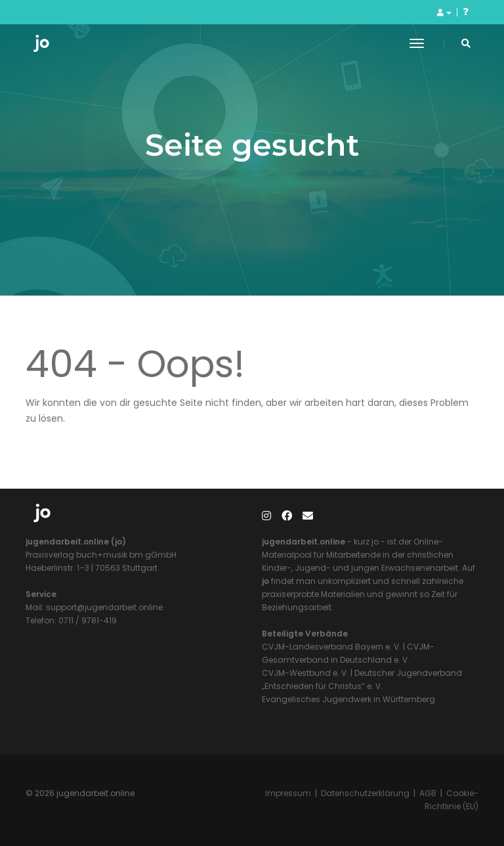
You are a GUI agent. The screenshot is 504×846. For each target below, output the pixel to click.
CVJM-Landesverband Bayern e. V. (331, 647)
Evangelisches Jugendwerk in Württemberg (348, 699)
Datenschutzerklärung (365, 793)
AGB (428, 793)
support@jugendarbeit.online (103, 607)
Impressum (288, 793)
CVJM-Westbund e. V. (305, 673)
